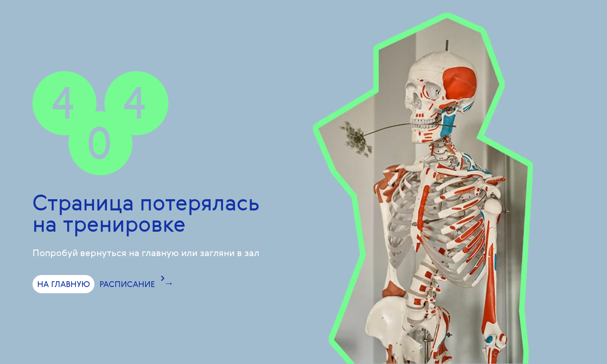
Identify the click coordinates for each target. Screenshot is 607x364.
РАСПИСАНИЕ (127, 284)
